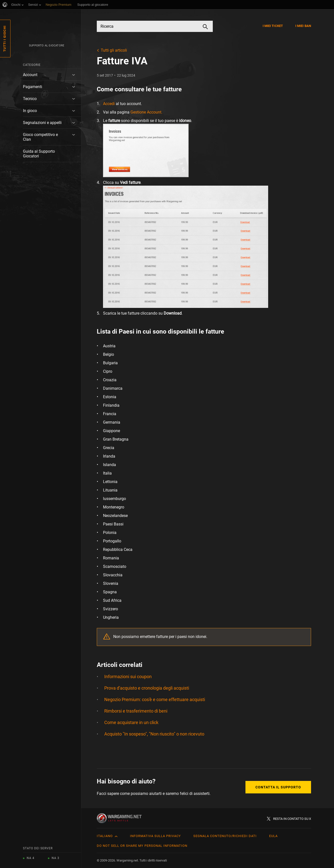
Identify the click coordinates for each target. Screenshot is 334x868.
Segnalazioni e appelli (42, 123)
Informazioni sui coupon (128, 677)
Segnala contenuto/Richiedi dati (225, 836)
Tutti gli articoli (114, 50)
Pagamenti (33, 87)
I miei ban (303, 26)
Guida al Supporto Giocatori (39, 154)
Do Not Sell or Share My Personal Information (142, 846)
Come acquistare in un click (131, 722)
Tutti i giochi (5, 39)
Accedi (109, 104)
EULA (273, 836)
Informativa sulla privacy (155, 836)
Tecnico (30, 99)
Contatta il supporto (278, 787)
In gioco (30, 111)
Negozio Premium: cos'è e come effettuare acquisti (155, 699)
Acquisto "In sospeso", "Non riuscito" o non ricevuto (154, 734)
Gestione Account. (146, 112)
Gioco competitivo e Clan (40, 137)
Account (30, 75)
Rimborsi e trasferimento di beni (136, 711)
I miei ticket (273, 26)
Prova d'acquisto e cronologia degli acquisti (147, 688)
